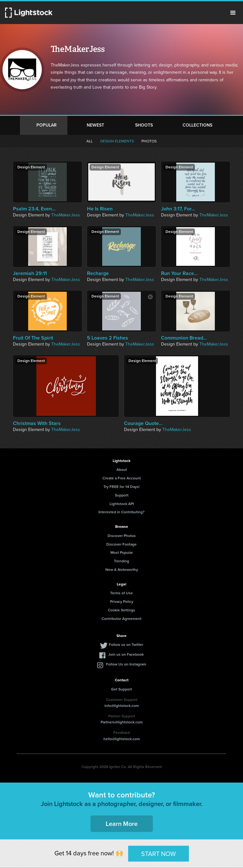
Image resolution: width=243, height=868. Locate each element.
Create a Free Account (122, 478)
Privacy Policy (122, 602)
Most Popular (122, 553)
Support (122, 495)
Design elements (117, 141)
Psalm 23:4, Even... (34, 209)
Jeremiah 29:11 (30, 273)
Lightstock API (122, 504)
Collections (197, 125)
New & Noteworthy (122, 570)
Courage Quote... (143, 423)
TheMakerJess (66, 215)
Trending (121, 561)
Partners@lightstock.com (122, 722)
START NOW (159, 853)
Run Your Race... (179, 273)
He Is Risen (100, 209)
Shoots (144, 125)
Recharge (98, 273)
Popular (47, 125)
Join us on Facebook (126, 654)
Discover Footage (121, 544)
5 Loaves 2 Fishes (108, 338)
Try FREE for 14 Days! (121, 487)
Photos (149, 141)
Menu (233, 13)
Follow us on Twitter (126, 645)
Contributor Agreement (121, 619)
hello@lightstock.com (122, 739)
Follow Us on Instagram (126, 664)
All (90, 141)
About (122, 470)
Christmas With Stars (37, 423)
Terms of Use (121, 593)
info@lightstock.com (122, 706)
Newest (95, 125)
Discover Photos (122, 536)
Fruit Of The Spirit (33, 338)
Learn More (122, 824)
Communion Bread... (184, 338)
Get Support (121, 689)
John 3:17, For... (178, 209)
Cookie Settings (121, 610)
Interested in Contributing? (121, 512)
